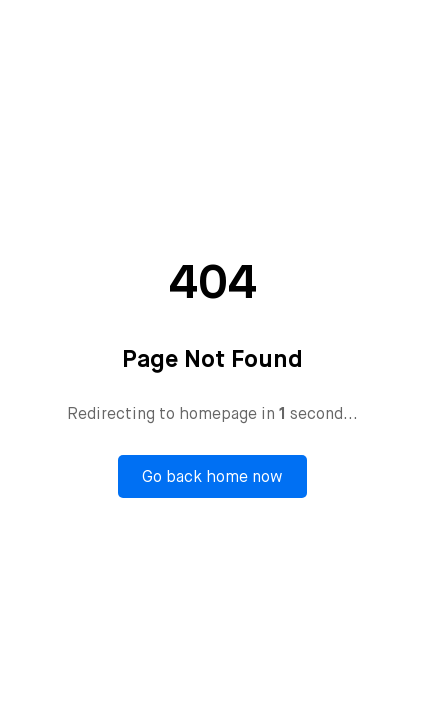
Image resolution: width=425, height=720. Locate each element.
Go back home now (212, 476)
